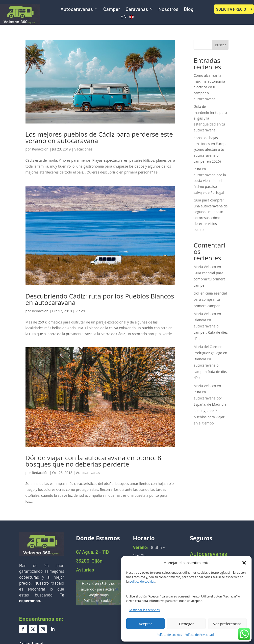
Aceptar (146, 624)
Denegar (186, 624)
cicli (197, 293)
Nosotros (168, 10)
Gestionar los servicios (144, 610)
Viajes (80, 311)
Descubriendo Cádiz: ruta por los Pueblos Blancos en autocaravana (100, 299)
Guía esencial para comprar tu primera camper (210, 279)
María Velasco (205, 267)
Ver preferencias (227, 624)
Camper (112, 10)
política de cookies (142, 582)
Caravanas (137, 10)
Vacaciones (83, 149)
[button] (244, 563)
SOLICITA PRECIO (231, 9)
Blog (189, 10)
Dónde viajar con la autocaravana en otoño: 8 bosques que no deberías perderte (93, 461)
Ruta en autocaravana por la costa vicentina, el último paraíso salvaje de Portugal (210, 181)
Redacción (40, 149)
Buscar (220, 45)
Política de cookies (169, 635)
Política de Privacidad (199, 635)
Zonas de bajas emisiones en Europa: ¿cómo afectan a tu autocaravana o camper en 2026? (211, 149)
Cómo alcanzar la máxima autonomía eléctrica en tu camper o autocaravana (209, 87)
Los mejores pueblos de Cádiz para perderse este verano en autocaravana (99, 137)
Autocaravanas (77, 10)
